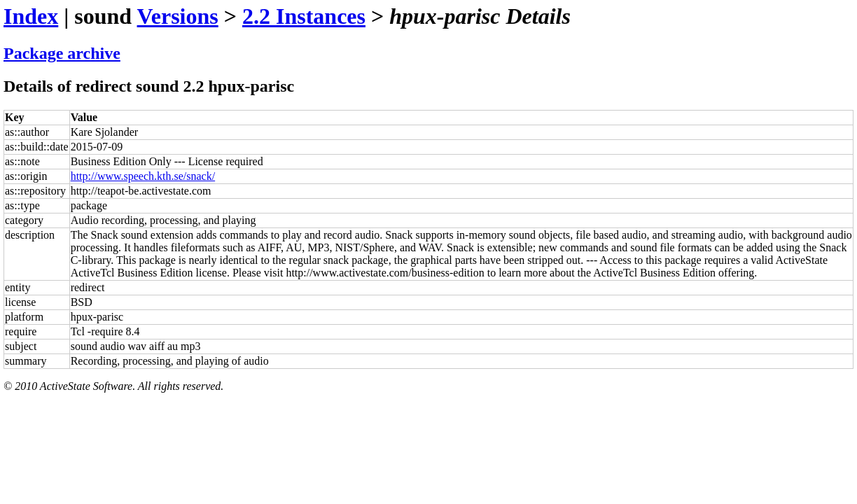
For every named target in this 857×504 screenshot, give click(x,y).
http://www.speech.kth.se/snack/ (143, 176)
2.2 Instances (304, 16)
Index (31, 16)
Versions (178, 16)
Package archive (62, 53)
